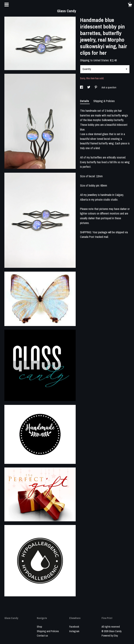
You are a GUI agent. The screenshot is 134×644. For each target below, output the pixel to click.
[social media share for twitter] (89, 87)
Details (85, 101)
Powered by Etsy (110, 636)
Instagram (74, 631)
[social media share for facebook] (82, 87)
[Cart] (130, 5)
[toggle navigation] (7, 5)
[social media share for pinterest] (96, 87)
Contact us (42, 636)
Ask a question (109, 87)
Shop (39, 627)
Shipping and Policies (48, 631)
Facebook (74, 627)
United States (101, 60)
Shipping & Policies (104, 101)
